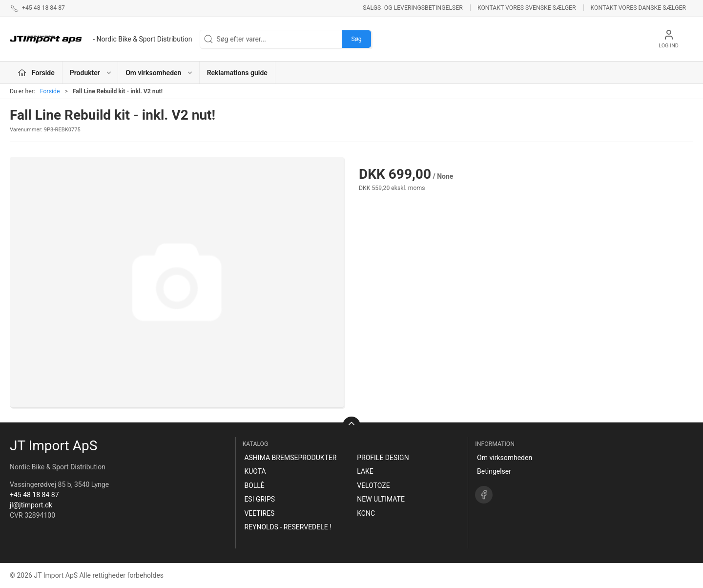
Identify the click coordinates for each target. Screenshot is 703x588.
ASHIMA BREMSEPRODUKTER (290, 458)
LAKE (365, 471)
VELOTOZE (373, 485)
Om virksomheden (505, 458)
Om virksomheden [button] (159, 73)
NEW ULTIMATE (381, 499)
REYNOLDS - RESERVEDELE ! (288, 527)
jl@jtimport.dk (31, 505)
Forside (50, 91)
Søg (356, 39)
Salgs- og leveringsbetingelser (413, 8)
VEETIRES (259, 513)
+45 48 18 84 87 (34, 495)
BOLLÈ (254, 485)
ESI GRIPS (259, 499)
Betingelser (494, 471)
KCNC (366, 513)
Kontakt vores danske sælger (638, 8)
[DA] (101, 39)
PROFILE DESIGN (383, 458)
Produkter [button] (91, 73)
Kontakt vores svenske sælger (527, 8)
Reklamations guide (237, 73)
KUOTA (255, 471)
